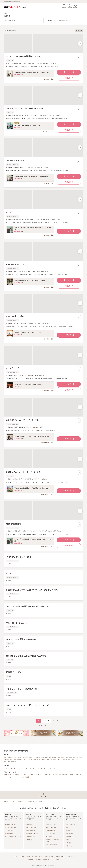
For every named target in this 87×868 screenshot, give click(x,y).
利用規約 (22, 856)
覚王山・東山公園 (18, 759)
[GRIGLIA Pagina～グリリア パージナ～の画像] (43, 407)
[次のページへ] (53, 721)
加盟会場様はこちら (61, 856)
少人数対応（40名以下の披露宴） (12, 775)
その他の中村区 (12, 757)
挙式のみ (66, 775)
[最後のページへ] (58, 721)
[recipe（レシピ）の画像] (43, 355)
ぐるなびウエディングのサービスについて (39, 860)
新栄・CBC (44, 757)
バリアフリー (9, 777)
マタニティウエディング (76, 775)
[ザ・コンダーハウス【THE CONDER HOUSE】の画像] (43, 95)
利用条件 (28, 856)
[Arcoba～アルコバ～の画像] (43, 251)
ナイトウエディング (46, 775)
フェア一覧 (69, 72)
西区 (9, 762)
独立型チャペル (57, 775)
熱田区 (79, 757)
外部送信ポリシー (50, 856)
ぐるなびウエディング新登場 (22, 777)
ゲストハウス (52, 768)
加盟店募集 (71, 856)
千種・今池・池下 (8, 759)
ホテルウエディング (41, 768)
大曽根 (14, 762)
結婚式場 (30, 801)
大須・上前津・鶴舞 (71, 757)
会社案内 (16, 856)
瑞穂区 (49, 759)
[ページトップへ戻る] (43, 795)
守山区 (78, 759)
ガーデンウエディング (33, 775)
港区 (69, 759)
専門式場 (25, 768)
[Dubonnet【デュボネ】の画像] (43, 303)
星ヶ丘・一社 (27, 759)
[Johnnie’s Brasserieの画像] (43, 147)
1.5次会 (24, 775)
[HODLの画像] (43, 199)
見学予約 (69, 78)
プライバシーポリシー (38, 856)
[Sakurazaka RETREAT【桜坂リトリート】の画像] (43, 43)
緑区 (64, 759)
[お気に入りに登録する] (79, 57)
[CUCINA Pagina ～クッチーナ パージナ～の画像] (43, 459)
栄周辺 (20, 757)
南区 (73, 759)
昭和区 (54, 759)
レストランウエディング (10, 768)
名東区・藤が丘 (36, 759)
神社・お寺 (32, 768)
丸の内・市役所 (27, 757)
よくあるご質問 (55, 860)
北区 (5, 762)
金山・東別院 (61, 757)
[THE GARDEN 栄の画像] (43, 511)
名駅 (5, 757)
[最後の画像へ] (80, 43)
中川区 (60, 759)
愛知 (36, 801)
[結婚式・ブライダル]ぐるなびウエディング (15, 801)
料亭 (20, 768)
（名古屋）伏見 (36, 757)
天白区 (44, 759)
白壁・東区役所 (52, 757)
